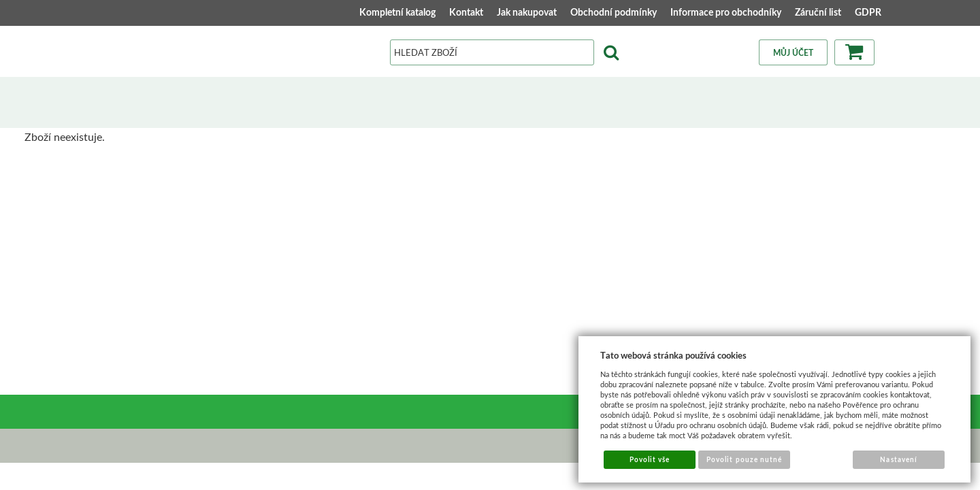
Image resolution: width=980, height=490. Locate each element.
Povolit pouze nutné (744, 459)
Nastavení (898, 459)
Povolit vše (650, 459)
